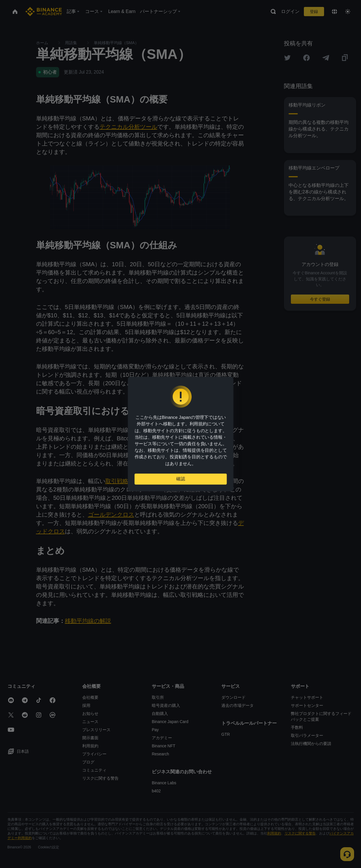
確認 (181, 481)
